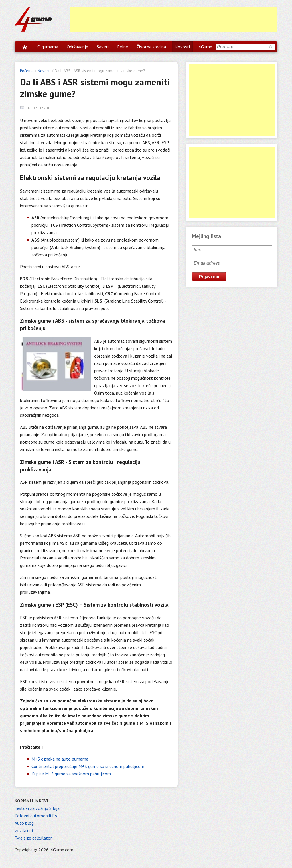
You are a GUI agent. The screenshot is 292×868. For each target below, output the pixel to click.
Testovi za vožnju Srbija (37, 808)
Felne (123, 47)
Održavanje (77, 47)
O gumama (48, 47)
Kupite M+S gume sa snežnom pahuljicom (71, 774)
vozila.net (24, 830)
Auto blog (24, 823)
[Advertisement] (174, 20)
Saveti (103, 47)
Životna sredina (151, 47)
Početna (27, 71)
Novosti (182, 47)
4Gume (205, 47)
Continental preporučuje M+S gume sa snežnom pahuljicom (88, 766)
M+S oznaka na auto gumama (60, 759)
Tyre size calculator (33, 838)
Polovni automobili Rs (36, 816)
